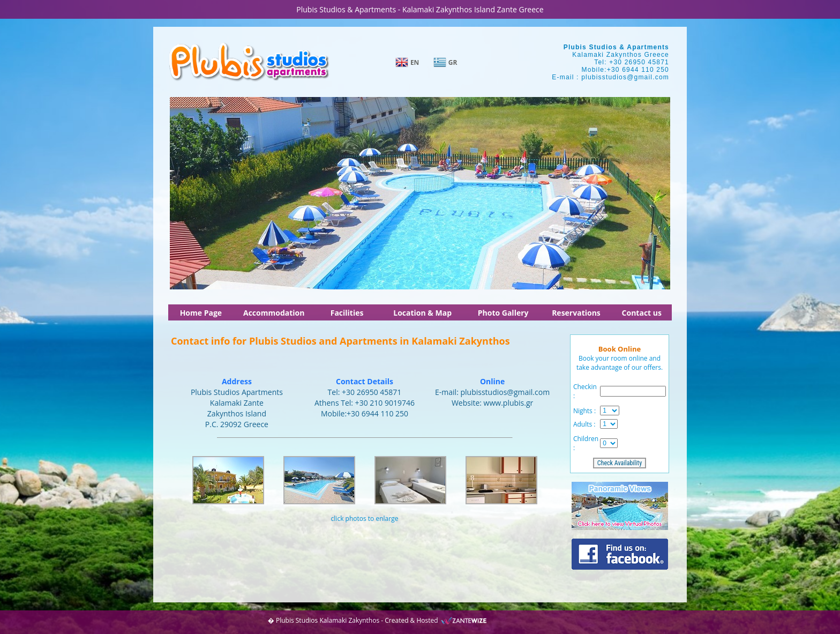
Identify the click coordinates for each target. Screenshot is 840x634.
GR (453, 62)
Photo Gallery (503, 313)
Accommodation (274, 313)
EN (415, 62)
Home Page (201, 313)
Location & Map (422, 313)
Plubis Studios (297, 620)
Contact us (642, 313)
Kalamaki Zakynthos (349, 620)
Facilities (347, 313)
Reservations (576, 313)
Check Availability (620, 463)
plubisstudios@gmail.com (625, 77)
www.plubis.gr (509, 403)
